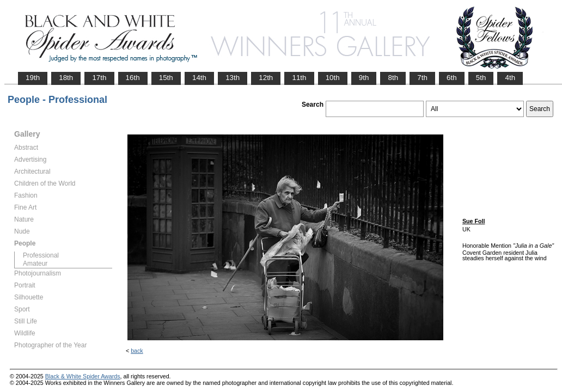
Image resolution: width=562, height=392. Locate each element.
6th (452, 78)
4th (510, 78)
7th (422, 78)
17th (99, 78)
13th (233, 78)
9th (364, 78)
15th (166, 78)
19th (33, 78)
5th (481, 78)
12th (266, 78)
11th (299, 78)
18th (66, 78)
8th (393, 78)
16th (133, 78)
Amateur (35, 264)
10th (333, 78)
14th (199, 78)
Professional (41, 255)
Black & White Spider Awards (83, 376)
